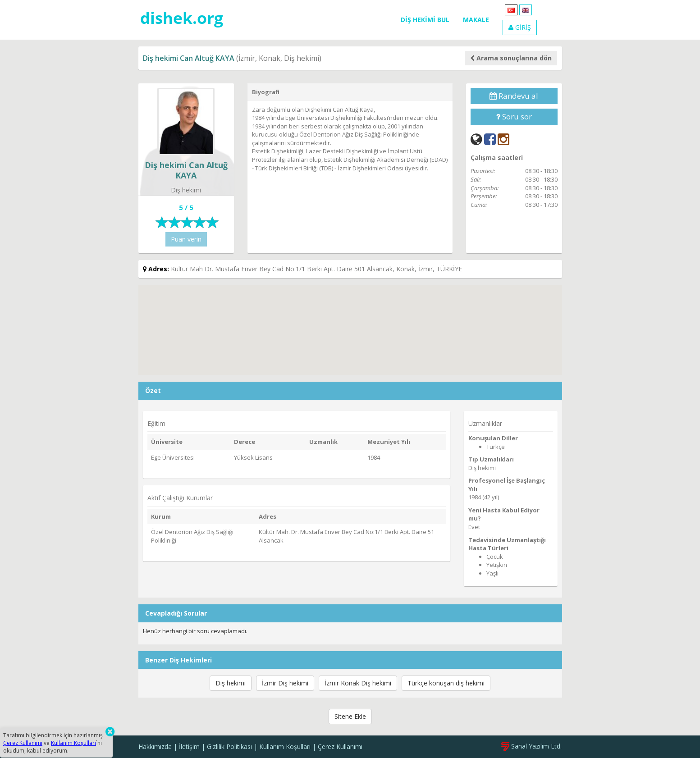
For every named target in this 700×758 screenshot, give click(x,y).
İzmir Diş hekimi (285, 683)
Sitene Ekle (350, 716)
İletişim (189, 747)
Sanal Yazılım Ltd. (531, 746)
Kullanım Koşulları (285, 747)
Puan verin (186, 239)
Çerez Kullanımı (340, 747)
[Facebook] (490, 139)
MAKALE (476, 20)
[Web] (476, 139)
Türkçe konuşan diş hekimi (446, 683)
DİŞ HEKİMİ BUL (425, 20)
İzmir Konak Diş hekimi (358, 683)
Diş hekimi (231, 683)
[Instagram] (503, 139)
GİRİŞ (520, 27)
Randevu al (514, 96)
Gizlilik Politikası (229, 747)
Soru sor (514, 116)
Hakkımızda (155, 747)
